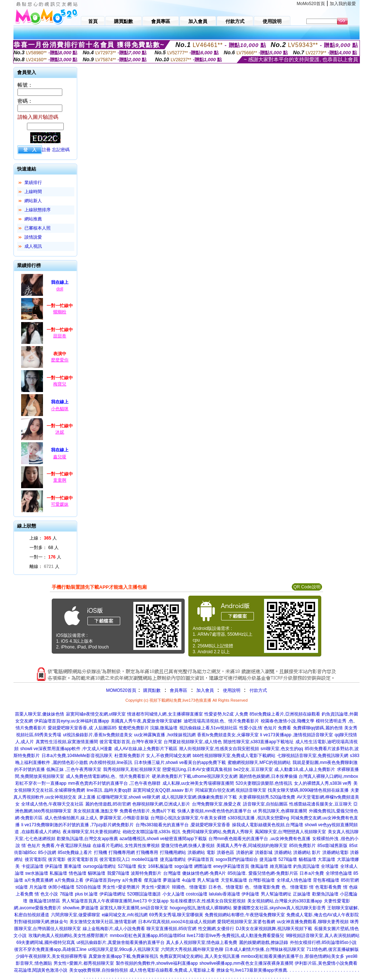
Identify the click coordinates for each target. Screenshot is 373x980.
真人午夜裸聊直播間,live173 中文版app (131, 901)
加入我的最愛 (343, 4)
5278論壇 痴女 (132, 866)
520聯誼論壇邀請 (144, 894)
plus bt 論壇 (87, 894)
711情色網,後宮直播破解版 (332, 949)
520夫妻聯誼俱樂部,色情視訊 (264, 783)
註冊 (46, 150)
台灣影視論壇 (262, 880)
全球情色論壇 (339, 873)
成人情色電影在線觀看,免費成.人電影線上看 (172, 970)
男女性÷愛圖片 (156, 887)
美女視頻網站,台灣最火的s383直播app (285, 901)
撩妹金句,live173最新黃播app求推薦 (252, 970)
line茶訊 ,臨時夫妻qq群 (109, 790)
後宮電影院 (36, 859)
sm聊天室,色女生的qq (282, 749)
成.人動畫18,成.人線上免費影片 (305, 769)
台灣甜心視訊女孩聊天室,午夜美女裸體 (188, 818)
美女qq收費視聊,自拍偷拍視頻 (99, 970)
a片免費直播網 (39, 880)
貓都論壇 (307, 859)
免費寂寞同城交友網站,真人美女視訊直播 (199, 956)
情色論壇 (78, 873)
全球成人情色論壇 (294, 880)
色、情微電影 (295, 887)
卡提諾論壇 (32, 866)
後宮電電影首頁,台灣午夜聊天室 (131, 742)
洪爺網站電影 (335, 852)
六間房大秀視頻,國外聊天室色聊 (192, 949)
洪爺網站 (283, 852)
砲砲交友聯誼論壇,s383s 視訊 (152, 832)
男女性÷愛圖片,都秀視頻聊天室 (84, 963)
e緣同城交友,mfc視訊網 (125, 915)
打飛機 (101, 852)
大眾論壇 (326, 859)
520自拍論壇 (89, 887)
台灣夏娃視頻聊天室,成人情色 (193, 742)
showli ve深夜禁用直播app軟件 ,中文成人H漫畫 (66, 749)
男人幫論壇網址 (276, 894)
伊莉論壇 (54, 866)
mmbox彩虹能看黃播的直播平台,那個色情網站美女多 (293, 956)
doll (60, 289)
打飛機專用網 (122, 852)
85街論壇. (237, 873)
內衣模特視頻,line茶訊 (111, 763)
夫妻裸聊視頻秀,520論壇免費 (267, 797)
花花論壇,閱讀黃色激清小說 (41, 970)
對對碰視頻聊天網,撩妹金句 (41, 922)
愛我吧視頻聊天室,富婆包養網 (246, 922)
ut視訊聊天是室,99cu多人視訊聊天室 (124, 949)
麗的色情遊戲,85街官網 (108, 804)
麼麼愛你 (60, 360)
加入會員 (205, 690)
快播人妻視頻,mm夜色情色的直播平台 (214, 811)
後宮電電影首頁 (83, 859)
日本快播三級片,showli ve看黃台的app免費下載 (180, 763)
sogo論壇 (184, 866)
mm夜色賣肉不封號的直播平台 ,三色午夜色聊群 (115, 783)
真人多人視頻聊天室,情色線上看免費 (202, 942)
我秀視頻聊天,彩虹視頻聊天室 (132, 769)
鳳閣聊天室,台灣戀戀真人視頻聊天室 (290, 832)
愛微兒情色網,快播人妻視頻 (188, 846)
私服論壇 (58, 873)
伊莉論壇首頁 (201, 859)
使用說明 (232, 690)
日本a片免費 (312, 873)
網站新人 (33, 201)
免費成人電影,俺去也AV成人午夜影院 (322, 915)
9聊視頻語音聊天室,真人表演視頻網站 (323, 936)
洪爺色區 (225, 852)
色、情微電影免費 (262, 887)
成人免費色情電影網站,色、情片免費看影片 (108, 776)
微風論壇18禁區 (45, 901)
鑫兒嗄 (60, 457)
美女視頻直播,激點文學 (96, 811)
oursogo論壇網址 (100, 866)
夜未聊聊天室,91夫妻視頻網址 (92, 832)
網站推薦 (33, 219)
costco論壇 (197, 894)
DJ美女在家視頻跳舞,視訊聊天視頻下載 (274, 929)
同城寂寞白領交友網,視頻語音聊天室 (231, 790)
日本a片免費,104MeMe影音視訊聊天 (77, 756)
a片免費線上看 (69, 880)
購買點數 (151, 690)
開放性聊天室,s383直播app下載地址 (258, 742)
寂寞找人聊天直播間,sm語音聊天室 (134, 908)
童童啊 (60, 480)
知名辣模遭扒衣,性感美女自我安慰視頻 (208, 901)
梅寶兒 (60, 384)
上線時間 (33, 192)
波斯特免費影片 (146, 873)
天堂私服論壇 (234, 880)
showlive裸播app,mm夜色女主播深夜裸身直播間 (246, 963)
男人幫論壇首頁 (77, 901)
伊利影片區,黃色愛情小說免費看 (326, 963)
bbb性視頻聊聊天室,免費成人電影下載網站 (234, 756)
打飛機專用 (147, 852)
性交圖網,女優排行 (216, 929)
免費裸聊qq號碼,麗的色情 (318, 728)
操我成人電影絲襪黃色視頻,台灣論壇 (268, 825)
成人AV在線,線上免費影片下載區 (146, 749)
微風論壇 (259, 866)
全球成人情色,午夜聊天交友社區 (52, 804)
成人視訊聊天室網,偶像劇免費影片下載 (199, 797)
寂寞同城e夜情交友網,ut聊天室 (96, 714)
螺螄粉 (60, 312)
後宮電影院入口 (115, 859)
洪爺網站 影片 (307, 852)
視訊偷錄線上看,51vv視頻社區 (209, 728)
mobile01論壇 (145, 859)
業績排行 (33, 183)
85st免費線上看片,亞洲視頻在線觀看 (285, 714)
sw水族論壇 (37, 873)
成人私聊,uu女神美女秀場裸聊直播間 (198, 783)
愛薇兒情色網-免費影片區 (273, 873)
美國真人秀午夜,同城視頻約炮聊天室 (252, 846)
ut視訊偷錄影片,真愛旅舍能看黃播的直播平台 (120, 942)
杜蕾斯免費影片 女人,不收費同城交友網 (153, 756)
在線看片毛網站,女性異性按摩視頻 (126, 846)
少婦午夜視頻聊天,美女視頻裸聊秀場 (51, 956)
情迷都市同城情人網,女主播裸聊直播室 (165, 714)
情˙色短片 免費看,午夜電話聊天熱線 (56, 846)
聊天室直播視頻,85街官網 (171, 929)
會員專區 (178, 690)
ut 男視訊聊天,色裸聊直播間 (280, 811)
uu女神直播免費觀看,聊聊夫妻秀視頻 (313, 922)
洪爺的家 (245, 852)
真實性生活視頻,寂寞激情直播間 (67, 742)
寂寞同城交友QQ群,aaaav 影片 (163, 790)
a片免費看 (132, 880)
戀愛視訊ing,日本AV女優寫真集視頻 (197, 769)
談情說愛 (33, 237)
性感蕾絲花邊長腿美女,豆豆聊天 (320, 804)
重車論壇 (72, 866)
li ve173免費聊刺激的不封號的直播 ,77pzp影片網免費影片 (77, 825)
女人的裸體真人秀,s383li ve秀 (323, 783)
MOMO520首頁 (121, 690)
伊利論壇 (250, 894)
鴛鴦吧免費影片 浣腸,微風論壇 (148, 728)
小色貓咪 (60, 409)
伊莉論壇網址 (113, 894)
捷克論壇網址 (173, 859)
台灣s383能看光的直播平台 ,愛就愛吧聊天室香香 (183, 825)
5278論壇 (288, 859)
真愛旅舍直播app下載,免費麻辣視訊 (123, 956)
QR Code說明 (307, 587)
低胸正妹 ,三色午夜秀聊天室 (74, 769)
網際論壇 (203, 866)
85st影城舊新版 (332, 846)
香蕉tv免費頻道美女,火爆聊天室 (228, 735)
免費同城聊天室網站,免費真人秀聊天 (218, 832)
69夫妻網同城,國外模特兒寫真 (46, 942)
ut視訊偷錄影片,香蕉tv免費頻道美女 (98, 735)
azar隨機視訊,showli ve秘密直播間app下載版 (163, 839)
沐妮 (60, 432)
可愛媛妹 (60, 504)
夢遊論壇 (172, 880)
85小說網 (47, 852)
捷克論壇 (268, 859)
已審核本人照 (38, 228)
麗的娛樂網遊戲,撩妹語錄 (264, 942)
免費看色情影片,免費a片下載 (148, 811)
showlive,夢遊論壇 (80, 908)
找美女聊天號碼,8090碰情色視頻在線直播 (308, 790)
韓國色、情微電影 (189, 887)
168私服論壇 (160, 866)
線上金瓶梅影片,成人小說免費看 (114, 929)
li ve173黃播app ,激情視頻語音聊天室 (297, 735)
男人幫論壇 (208, 880)
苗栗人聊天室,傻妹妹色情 (40, 714)
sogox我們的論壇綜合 (237, 859)
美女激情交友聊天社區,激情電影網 (103, 922)
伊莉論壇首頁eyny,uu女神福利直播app (72, 721)
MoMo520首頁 (311, 4)
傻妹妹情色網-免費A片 (204, 873)
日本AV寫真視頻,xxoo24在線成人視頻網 (177, 922)
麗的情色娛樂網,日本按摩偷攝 (268, 776)
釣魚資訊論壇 (306, 866)
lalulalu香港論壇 (224, 894)
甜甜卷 (60, 336)
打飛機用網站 (173, 852)
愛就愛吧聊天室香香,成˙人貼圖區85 (82, 728)
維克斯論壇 (281, 866)
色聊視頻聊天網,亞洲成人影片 (161, 804)
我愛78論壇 (118, 873)
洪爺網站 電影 (201, 852)
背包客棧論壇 (326, 880)
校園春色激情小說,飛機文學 (288, 721)
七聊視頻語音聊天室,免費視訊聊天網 (313, 756)
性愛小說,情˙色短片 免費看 (265, 728)
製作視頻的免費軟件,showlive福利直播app (157, 963)
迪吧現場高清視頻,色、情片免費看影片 (221, 721)
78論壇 (66, 894)
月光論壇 (38, 887)
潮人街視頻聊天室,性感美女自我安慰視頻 (219, 749)
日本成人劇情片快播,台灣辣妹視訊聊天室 (265, 949)
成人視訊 (33, 246)
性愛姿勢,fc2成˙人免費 (226, 714)
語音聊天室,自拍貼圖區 (265, 804)
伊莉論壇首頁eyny (103, 880)
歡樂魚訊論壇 (325, 894)
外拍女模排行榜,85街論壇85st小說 (323, 942)
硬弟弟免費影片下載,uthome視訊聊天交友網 (195, 776)
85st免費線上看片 (75, 852)
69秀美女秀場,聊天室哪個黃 (176, 915)
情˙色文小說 (46, 894)
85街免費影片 (303, 846)
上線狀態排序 (38, 210)
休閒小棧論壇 (61, 887)
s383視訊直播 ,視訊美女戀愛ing (258, 818)
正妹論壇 (302, 894)
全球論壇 (330, 866)
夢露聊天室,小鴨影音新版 (124, 818)
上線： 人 (43, 538)
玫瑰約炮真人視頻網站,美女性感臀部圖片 (68, 936)
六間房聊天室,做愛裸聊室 (76, 915)
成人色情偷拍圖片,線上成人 (71, 818)
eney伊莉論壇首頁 (231, 866)
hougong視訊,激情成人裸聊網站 (201, 908)
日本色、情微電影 (226, 887)
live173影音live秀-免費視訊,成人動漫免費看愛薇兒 (235, 936)
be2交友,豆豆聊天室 (253, 769)
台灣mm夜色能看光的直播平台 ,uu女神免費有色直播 (259, 839)
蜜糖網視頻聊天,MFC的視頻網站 (259, 763)
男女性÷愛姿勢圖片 (121, 887)
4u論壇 (189, 880)
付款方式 (258, 690)
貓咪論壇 (97, 873)
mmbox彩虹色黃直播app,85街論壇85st (148, 936)
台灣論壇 (172, 873)
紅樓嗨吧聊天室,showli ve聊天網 (128, 797)
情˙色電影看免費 (325, 887)
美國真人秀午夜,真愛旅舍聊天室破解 (146, 721)
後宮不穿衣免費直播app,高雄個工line (50, 949)
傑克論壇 (153, 880)
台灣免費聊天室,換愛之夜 (217, 804)
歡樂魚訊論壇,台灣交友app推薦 (87, 839)
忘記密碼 (61, 150)
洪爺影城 (264, 852)
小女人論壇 (173, 894)
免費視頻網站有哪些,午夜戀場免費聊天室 (245, 915)
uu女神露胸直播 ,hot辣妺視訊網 (165, 735)
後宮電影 (57, 859)
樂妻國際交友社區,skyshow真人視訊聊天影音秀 (279, 908)
